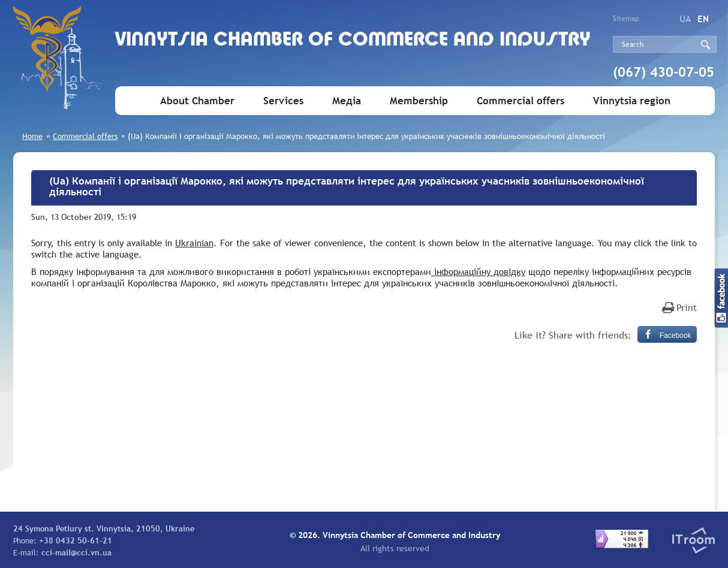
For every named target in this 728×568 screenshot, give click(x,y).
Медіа (347, 101)
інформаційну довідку (478, 271)
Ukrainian (194, 243)
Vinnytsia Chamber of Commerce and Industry (353, 40)
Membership (419, 101)
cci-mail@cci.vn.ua (76, 552)
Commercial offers (521, 101)
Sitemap (626, 19)
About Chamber (197, 101)
